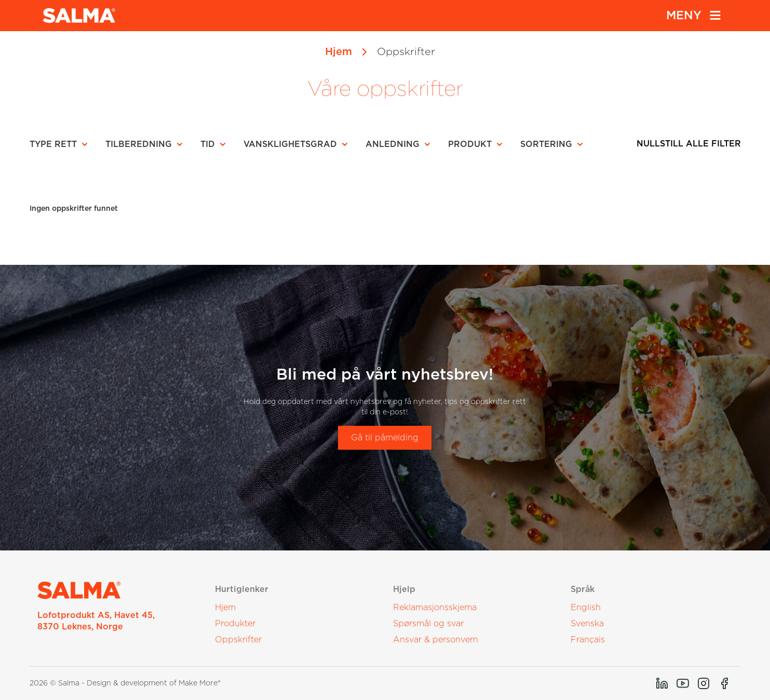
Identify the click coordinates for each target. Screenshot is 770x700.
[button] (62, 144)
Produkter (235, 624)
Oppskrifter (238, 640)
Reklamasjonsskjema (435, 608)
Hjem (339, 52)
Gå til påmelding (385, 438)
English (586, 608)
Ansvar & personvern (436, 640)
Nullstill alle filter (689, 144)
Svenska (587, 624)
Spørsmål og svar (428, 624)
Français (588, 640)
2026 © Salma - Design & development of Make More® (125, 683)
